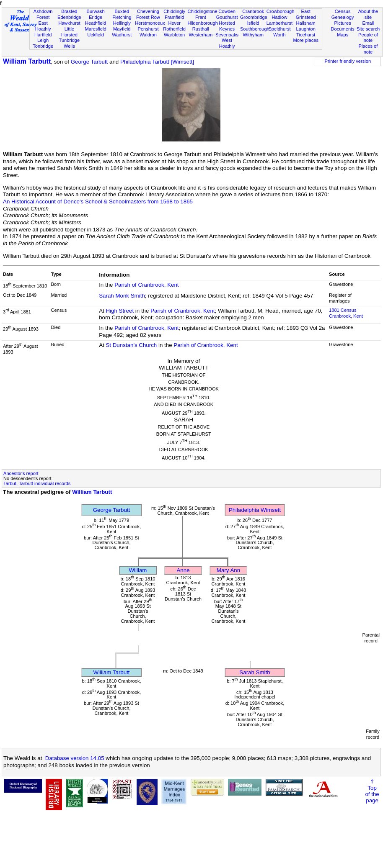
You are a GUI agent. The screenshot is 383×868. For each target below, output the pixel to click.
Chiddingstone (203, 11)
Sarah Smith (255, 672)
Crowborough (281, 11)
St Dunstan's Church (131, 345)
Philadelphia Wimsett (255, 510)
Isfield (253, 23)
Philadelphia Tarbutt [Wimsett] (157, 62)
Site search (368, 29)
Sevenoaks (227, 35)
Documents (343, 29)
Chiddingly (174, 11)
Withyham (253, 35)
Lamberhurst (279, 23)
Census (343, 11)
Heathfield (96, 23)
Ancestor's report (21, 473)
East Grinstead (306, 14)
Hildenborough (203, 23)
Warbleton (174, 35)
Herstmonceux (150, 23)
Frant (201, 17)
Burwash (95, 11)
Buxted (122, 11)
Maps (343, 35)
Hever (174, 23)
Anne (183, 570)
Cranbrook (253, 11)
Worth (279, 35)
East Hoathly (43, 26)
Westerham (201, 35)
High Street (120, 311)
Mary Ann (228, 570)
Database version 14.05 (75, 758)
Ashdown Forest (43, 14)
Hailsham (306, 23)
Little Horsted (69, 32)
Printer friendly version (348, 61)
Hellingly (122, 23)
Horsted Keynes (227, 26)
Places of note (368, 49)
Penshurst (148, 29)
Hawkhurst (69, 23)
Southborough (255, 29)
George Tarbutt (89, 62)
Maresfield (95, 29)
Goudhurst (227, 17)
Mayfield (122, 29)
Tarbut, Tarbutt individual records (37, 483)
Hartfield (43, 35)
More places (306, 40)
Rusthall (201, 29)
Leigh (43, 40)
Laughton (306, 29)
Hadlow (279, 17)
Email (368, 23)
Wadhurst (122, 35)
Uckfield (96, 35)
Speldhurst (279, 29)
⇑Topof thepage (372, 791)
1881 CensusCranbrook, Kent (346, 313)
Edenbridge (69, 17)
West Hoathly (227, 43)
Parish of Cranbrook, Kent (146, 285)
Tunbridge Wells (70, 43)
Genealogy (343, 17)
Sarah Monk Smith (122, 296)
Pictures (343, 23)
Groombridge (254, 17)
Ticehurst (306, 35)
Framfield (174, 17)
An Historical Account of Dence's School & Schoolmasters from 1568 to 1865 (98, 202)
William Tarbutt (27, 61)
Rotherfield (174, 29)
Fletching (122, 17)
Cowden (227, 11)
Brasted (69, 11)
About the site (368, 14)
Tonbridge (43, 46)
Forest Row (148, 17)
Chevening (148, 11)
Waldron (148, 35)
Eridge (96, 17)
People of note (368, 38)
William (138, 570)
